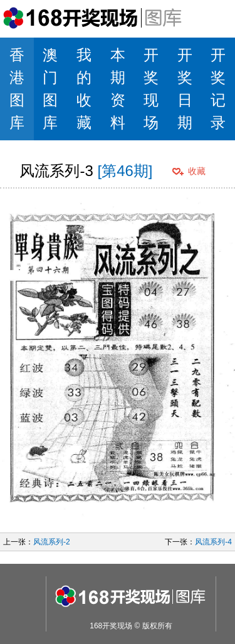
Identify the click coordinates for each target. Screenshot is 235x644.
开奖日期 (185, 89)
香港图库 (17, 89)
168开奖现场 (111, 626)
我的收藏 (84, 89)
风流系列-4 (213, 542)
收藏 (197, 171)
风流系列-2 (52, 542)
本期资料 (118, 89)
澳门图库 (50, 89)
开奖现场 (151, 89)
